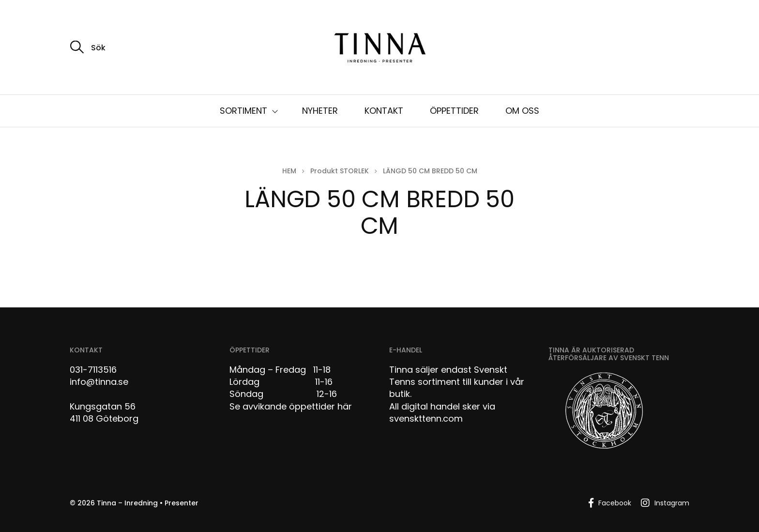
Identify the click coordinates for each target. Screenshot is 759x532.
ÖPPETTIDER (454, 111)
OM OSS (522, 111)
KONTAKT (384, 111)
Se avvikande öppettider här (291, 406)
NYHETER (320, 111)
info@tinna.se (99, 382)
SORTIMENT (243, 111)
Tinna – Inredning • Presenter (148, 503)
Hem (289, 171)
